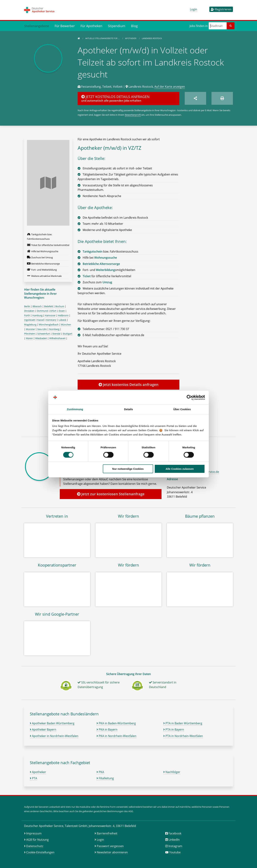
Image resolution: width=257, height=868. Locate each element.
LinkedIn (174, 840)
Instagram (175, 846)
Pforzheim (30, 334)
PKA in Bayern (107, 729)
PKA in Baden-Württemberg (116, 723)
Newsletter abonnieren (112, 852)
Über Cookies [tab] (182, 409)
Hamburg (37, 315)
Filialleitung (105, 778)
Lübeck (62, 320)
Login (194, 9)
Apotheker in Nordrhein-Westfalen (54, 736)
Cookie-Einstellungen (40, 852)
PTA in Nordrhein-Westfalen (183, 736)
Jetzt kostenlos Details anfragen (128, 385)
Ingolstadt (30, 320)
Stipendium (117, 26)
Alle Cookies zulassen (180, 469)
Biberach (37, 306)
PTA (33, 778)
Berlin (27, 306)
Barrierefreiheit (107, 833)
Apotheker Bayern (43, 729)
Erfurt (53, 311)
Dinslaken (29, 311)
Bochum (60, 306)
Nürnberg (54, 329)
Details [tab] (128, 409)
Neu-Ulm (42, 329)
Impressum (34, 833)
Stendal (56, 334)
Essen (62, 311)
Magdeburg (30, 324)
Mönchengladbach (49, 324)
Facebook (175, 833)
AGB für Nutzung (37, 840)
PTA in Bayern (174, 729)
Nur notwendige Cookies (128, 469)
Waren (29, 338)
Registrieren (221, 9)
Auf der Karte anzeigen (170, 87)
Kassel (41, 320)
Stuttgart (67, 334)
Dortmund (42, 311)
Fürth (27, 315)
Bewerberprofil (133, 115)
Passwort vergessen (110, 846)
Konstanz (51, 320)
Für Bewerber (65, 26)
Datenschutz (35, 846)
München (66, 324)
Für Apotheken (91, 26)
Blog (134, 26)
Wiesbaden (41, 338)
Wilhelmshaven (57, 338)
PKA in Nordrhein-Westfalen (116, 736)
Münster (30, 329)
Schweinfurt (44, 334)
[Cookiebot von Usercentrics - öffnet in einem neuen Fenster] (189, 397)
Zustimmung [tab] (75, 409)
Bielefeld (49, 306)
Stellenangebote (37, 26)
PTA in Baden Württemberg (183, 723)
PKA (100, 772)
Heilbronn (63, 315)
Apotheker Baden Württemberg (52, 723)
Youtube (175, 852)
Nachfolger (172, 772)
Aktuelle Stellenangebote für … (103, 38)
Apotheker (131, 38)
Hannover (50, 315)
